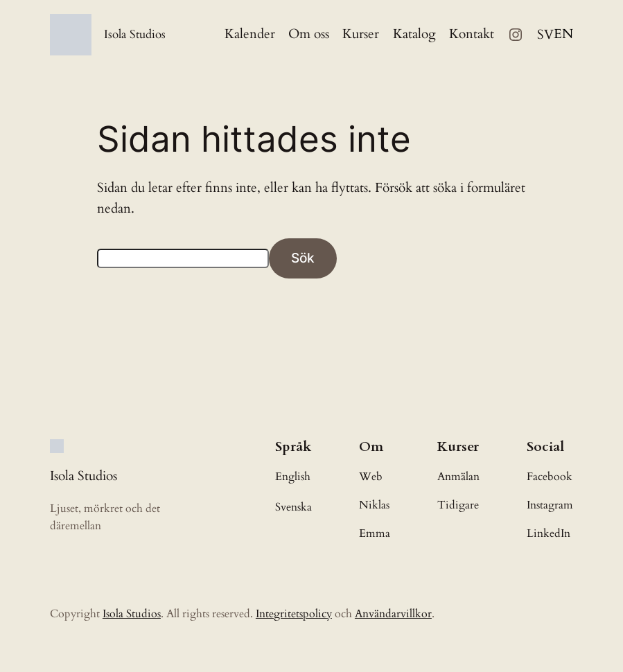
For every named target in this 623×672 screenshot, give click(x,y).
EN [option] (563, 34)
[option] (563, 34)
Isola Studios (135, 34)
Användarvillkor (393, 614)
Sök (303, 258)
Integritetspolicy (294, 614)
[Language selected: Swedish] (555, 35)
